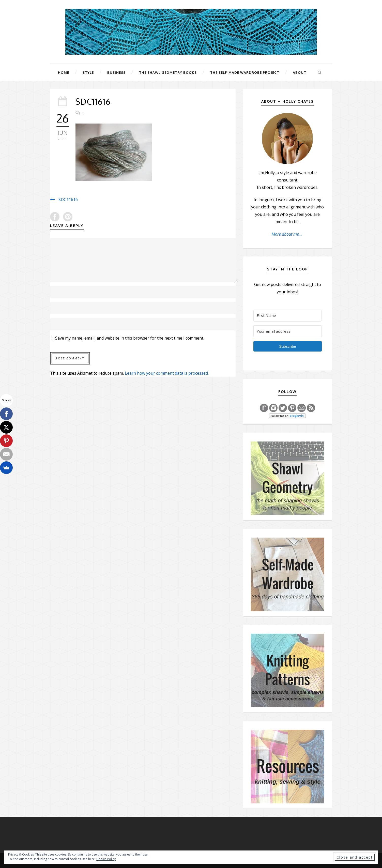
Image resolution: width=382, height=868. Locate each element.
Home (64, 72)
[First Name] (288, 316)
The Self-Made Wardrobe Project (245, 72)
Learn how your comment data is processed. (167, 373)
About (300, 72)
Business (116, 72)
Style (88, 72)
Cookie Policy (106, 859)
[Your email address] (288, 331)
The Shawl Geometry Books (168, 72)
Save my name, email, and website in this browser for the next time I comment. (130, 338)
